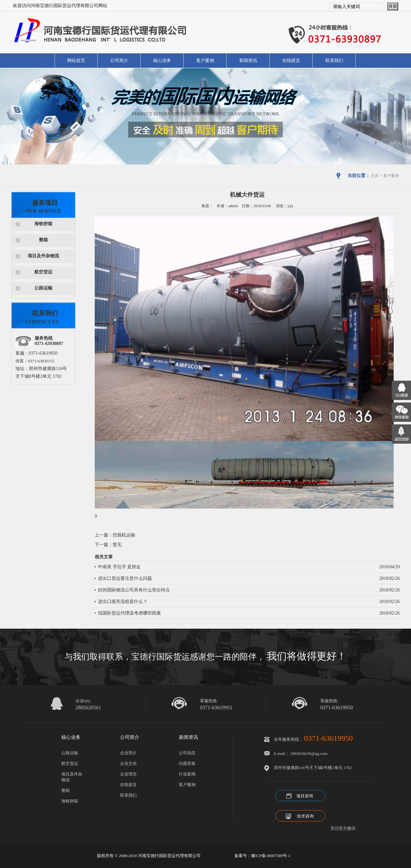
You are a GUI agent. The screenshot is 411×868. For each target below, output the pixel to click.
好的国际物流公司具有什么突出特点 (134, 590)
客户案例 (205, 61)
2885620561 (88, 708)
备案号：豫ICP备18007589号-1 (262, 856)
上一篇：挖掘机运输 (115, 535)
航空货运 (43, 272)
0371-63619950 (337, 708)
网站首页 (76, 61)
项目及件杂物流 (43, 256)
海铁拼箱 (43, 224)
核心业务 (162, 61)
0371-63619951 (216, 708)
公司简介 (119, 61)
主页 (375, 176)
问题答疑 (187, 763)
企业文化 (128, 763)
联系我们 (334, 61)
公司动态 (187, 753)
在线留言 (291, 61)
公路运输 (43, 288)
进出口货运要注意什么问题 (125, 578)
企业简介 (128, 753)
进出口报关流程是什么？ (123, 602)
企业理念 (128, 774)
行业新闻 (187, 774)
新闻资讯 (248, 61)
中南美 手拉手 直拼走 (119, 567)
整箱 (43, 240)
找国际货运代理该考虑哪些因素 (129, 613)
